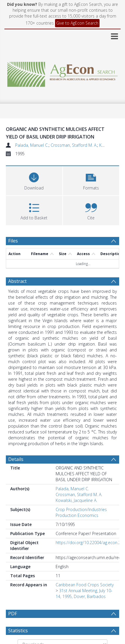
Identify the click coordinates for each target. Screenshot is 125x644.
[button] (91, 180)
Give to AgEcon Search (77, 23)
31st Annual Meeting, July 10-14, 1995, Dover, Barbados (84, 593)
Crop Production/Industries (81, 509)
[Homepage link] (62, 73)
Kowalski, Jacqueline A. (76, 500)
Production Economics (77, 515)
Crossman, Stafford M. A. (74, 145)
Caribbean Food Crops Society (85, 585)
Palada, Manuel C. (32, 145)
